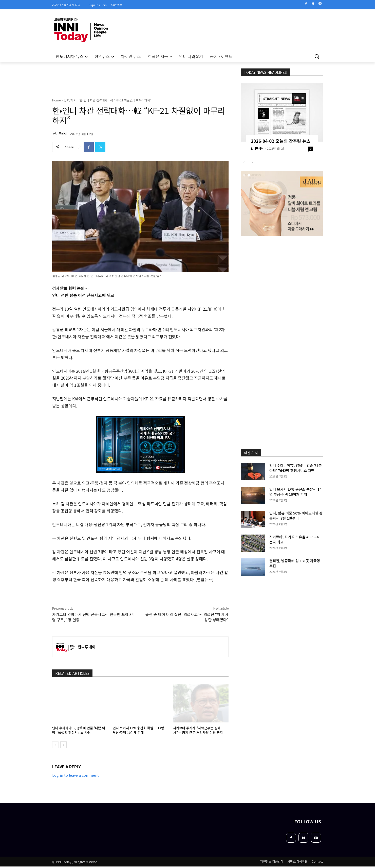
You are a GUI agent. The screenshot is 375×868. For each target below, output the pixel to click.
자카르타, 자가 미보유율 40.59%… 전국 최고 (296, 539)
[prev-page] (55, 745)
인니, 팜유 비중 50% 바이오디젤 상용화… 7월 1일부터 (296, 516)
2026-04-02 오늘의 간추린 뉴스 (281, 141)
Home (56, 100)
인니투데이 (60, 134)
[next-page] (63, 745)
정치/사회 (70, 100)
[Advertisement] (30, 132)
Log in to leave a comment (76, 775)
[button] (317, 56)
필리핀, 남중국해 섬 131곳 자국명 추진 (295, 563)
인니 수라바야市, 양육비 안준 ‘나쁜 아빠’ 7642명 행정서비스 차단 (79, 730)
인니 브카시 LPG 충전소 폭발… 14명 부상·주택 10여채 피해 (138, 730)
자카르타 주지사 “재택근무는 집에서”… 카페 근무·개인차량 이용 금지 (198, 730)
